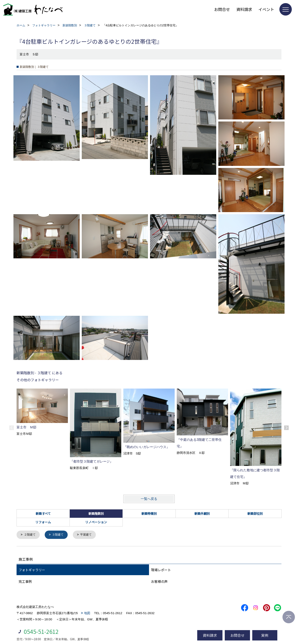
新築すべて (43, 513)
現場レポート (161, 570)
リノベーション (96, 522)
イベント (266, 9)
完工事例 (25, 582)
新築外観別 (202, 513)
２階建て (30, 535)
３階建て (59, 535)
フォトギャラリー (32, 570)
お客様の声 (159, 582)
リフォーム (43, 522)
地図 (87, 613)
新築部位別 (255, 513)
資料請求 (244, 9)
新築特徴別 (149, 513)
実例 (265, 635)
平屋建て (89, 535)
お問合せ (222, 9)
